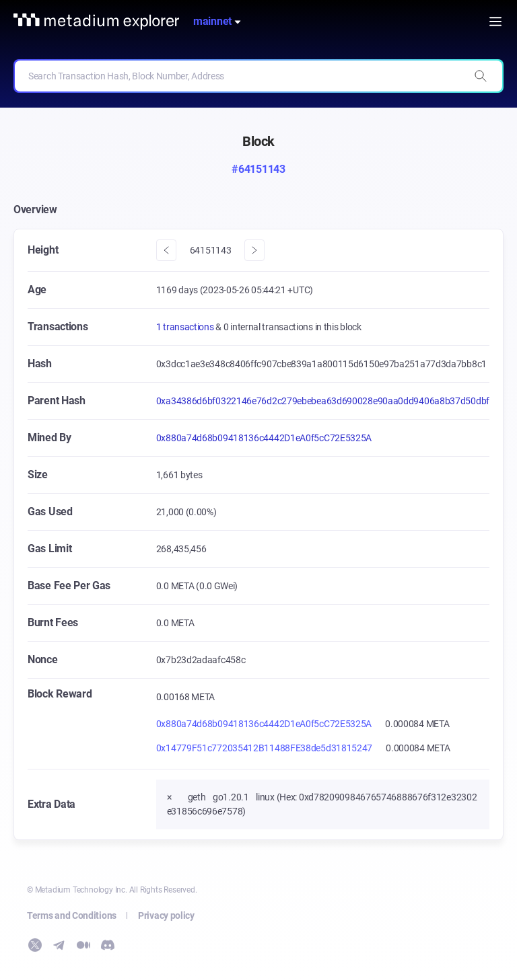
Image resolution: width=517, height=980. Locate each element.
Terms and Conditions (72, 915)
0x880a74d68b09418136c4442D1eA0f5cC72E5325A (264, 438)
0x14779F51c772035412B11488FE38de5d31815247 (264, 748)
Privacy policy (166, 915)
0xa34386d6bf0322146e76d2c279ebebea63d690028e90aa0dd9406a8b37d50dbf (323, 401)
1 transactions (186, 327)
